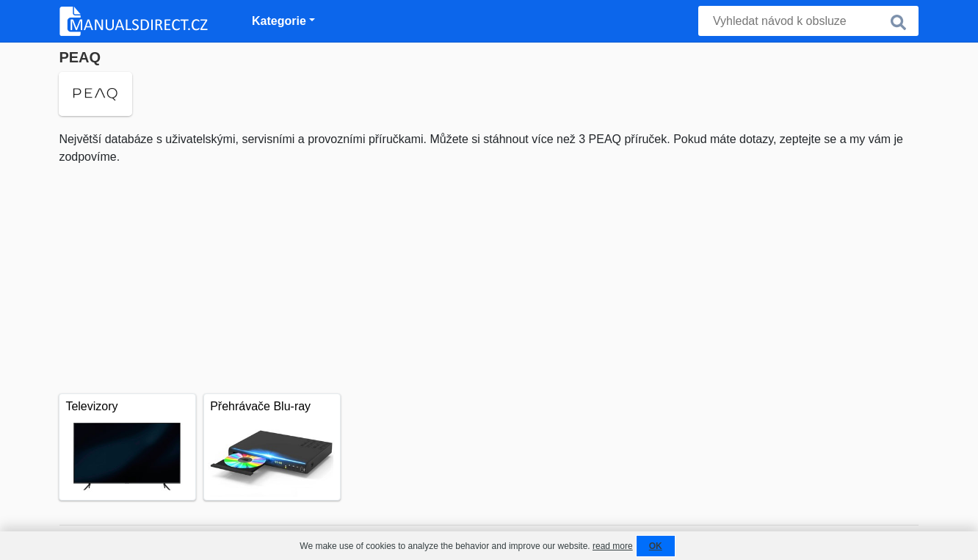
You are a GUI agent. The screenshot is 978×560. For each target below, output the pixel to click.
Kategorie (279, 21)
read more (613, 546)
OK (656, 546)
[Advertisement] (489, 276)
